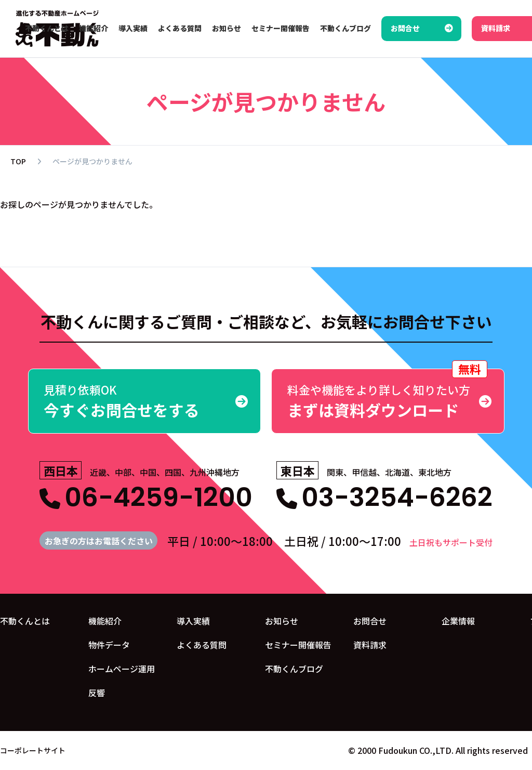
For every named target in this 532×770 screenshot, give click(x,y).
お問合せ (370, 621)
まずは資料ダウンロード (388, 395)
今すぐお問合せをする (145, 401)
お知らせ (282, 621)
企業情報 (458, 621)
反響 (97, 693)
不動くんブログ (294, 669)
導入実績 (193, 621)
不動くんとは (25, 621)
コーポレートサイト (33, 750)
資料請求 (370, 645)
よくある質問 (202, 645)
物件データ (109, 645)
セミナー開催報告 (298, 645)
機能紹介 (105, 621)
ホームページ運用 (122, 669)
